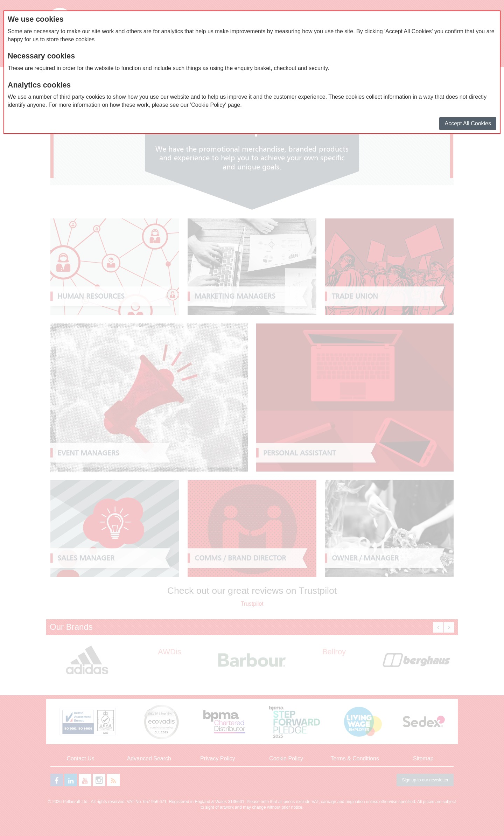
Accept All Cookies (468, 123)
